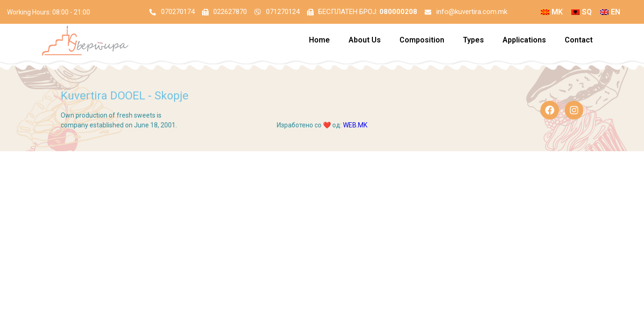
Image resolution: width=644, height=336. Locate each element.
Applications (524, 42)
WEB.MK (355, 127)
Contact (579, 42)
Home (319, 42)
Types (473, 42)
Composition (422, 42)
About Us (365, 42)
